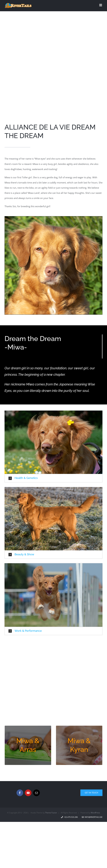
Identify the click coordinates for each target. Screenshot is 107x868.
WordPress (95, 813)
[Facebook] (20, 793)
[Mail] (36, 793)
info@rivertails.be (92, 817)
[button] (53, 478)
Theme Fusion (51, 813)
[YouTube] (28, 793)
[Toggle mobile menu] (101, 5)
